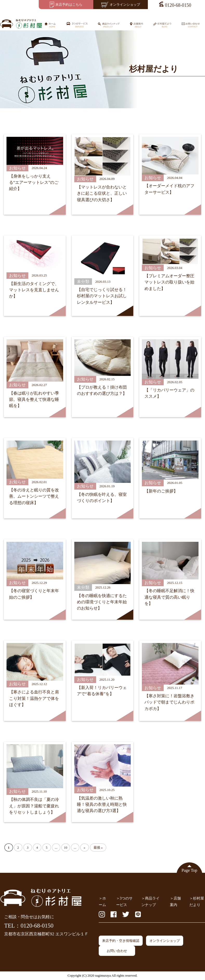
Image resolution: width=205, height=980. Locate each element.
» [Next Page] (85, 847)
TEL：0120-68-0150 (29, 926)
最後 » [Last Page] (98, 847)
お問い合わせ (117, 951)
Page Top (189, 870)
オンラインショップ (165, 941)
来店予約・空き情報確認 (121, 941)
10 (66, 847)
